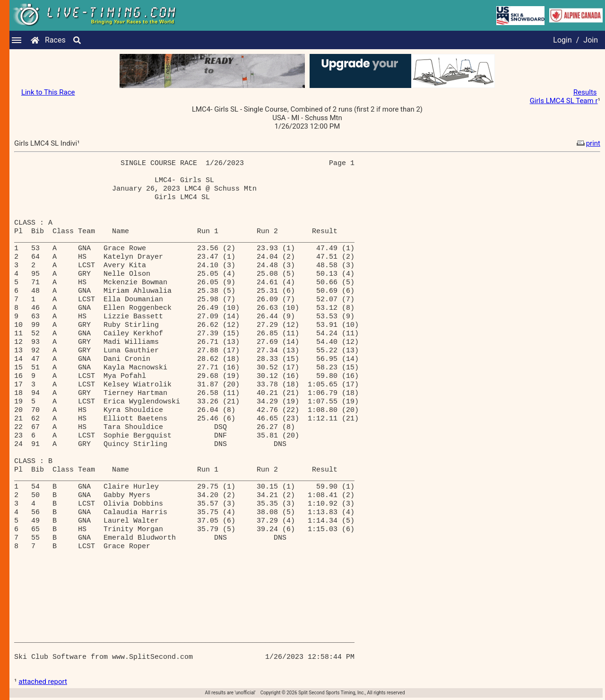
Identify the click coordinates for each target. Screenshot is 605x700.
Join (591, 40)
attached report (43, 682)
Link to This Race (48, 92)
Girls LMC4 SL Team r (564, 101)
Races (55, 40)
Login (562, 40)
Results (585, 92)
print (588, 143)
